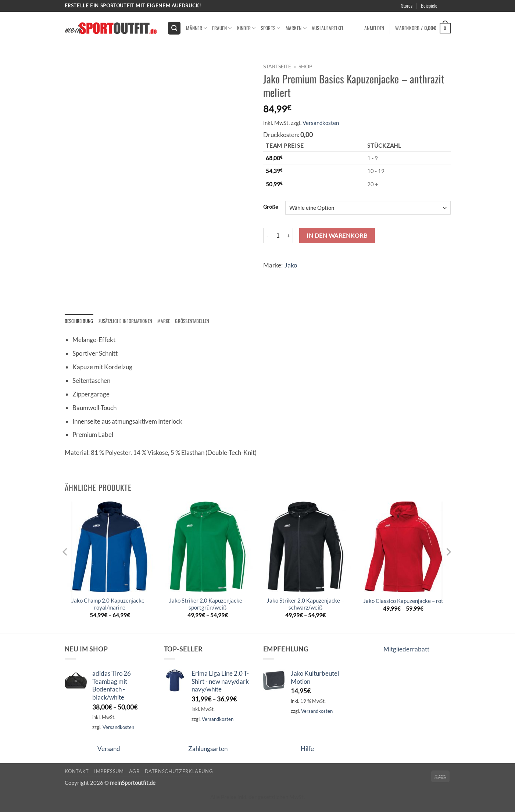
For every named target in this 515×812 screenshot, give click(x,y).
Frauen (222, 28)
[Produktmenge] (278, 236)
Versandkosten (321, 123)
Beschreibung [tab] (79, 321)
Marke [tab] (167, 321)
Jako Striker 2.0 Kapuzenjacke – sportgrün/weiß (208, 604)
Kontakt (77, 771)
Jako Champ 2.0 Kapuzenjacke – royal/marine (110, 604)
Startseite (277, 66)
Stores (407, 6)
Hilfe (307, 749)
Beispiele (429, 6)
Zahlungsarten (208, 749)
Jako (291, 265)
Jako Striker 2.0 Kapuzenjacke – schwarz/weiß (305, 604)
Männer (196, 28)
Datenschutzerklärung (179, 771)
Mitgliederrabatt (406, 649)
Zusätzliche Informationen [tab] (127, 321)
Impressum (109, 771)
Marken (296, 28)
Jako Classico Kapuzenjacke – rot (403, 601)
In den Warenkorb (337, 235)
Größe (271, 207)
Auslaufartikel (328, 28)
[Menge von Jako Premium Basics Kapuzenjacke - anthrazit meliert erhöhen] (289, 236)
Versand (109, 749)
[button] (174, 28)
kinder (246, 28)
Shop (305, 66)
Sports (271, 28)
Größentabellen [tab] (196, 321)
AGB (134, 771)
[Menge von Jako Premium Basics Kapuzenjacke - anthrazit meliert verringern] (268, 236)
